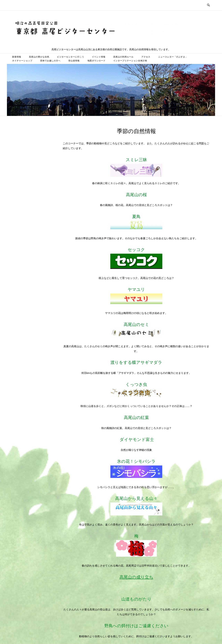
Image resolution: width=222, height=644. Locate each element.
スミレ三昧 (136, 167)
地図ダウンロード (96, 61)
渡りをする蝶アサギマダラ (136, 362)
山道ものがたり (136, 599)
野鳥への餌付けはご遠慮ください (136, 626)
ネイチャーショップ (22, 61)
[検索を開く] (208, 5)
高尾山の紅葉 (136, 417)
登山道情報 (74, 61)
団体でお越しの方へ (50, 61)
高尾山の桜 (136, 195)
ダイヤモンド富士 (137, 439)
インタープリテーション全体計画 (130, 61)
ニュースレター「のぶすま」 (173, 57)
